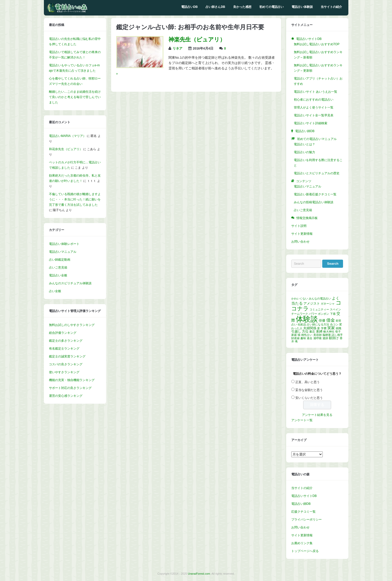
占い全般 (55, 291)
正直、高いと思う (308, 382)
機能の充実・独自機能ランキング (72, 380)
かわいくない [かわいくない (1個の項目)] (300, 299)
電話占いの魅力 (304, 152)
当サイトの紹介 (331, 7)
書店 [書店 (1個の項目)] (312, 332)
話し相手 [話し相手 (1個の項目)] (337, 335)
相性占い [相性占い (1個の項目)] (307, 335)
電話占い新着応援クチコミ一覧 (315, 194)
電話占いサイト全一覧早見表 (314, 115)
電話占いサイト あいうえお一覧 (316, 92)
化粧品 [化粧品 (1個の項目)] (302, 324)
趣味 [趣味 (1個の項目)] (303, 338)
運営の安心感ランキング (66, 396)
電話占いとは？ (304, 144)
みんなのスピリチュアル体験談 (70, 283)
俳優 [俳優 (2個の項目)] (322, 320)
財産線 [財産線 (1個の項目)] (295, 338)
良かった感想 (242, 7)
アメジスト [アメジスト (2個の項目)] (312, 303)
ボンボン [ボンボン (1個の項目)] (323, 314)
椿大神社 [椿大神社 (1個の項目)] (329, 332)
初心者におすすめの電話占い (314, 100)
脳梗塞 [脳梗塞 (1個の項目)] (327, 335)
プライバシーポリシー (306, 520)
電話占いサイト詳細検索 (311, 123)
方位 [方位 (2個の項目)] (305, 331)
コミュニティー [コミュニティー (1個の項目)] (319, 309)
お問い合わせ (300, 242)
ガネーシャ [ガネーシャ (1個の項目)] (328, 304)
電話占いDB (189, 7)
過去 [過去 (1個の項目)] (310, 338)
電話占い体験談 (302, 7)
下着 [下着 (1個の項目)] (333, 314)
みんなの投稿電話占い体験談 (314, 202)
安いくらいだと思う (309, 398)
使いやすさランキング (64, 372)
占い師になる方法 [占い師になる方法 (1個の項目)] (318, 324)
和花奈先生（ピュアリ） (66, 149)
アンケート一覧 (302, 420)
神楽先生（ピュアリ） (197, 40)
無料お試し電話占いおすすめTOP (317, 44)
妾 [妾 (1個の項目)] (319, 328)
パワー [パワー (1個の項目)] (313, 314)
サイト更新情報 (302, 234)
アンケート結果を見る (317, 415)
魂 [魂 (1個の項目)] (296, 341)
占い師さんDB (215, 7)
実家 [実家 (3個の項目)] (331, 328)
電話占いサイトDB (304, 496)
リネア (177, 49)
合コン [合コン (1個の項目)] (334, 324)
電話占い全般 (58, 275)
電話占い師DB (301, 504)
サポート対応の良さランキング (70, 388)
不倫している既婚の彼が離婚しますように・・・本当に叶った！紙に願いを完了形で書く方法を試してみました (75, 199)
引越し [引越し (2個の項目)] (296, 331)
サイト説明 (299, 226)
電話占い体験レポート (64, 244)
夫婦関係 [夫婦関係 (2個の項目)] (310, 328)
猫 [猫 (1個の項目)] (299, 335)
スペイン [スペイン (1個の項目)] (335, 309)
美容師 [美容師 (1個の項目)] (318, 335)
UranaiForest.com (199, 574)
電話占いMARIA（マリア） (67, 136)
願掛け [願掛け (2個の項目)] (334, 338)
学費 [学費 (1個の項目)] (324, 328)
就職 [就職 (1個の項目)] (338, 328)
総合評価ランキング (63, 333)
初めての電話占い (271, 7)
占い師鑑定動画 (60, 260)
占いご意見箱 (58, 268)
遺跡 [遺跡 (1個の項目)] (325, 338)
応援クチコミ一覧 (303, 512)
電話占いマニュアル (63, 252)
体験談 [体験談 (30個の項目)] (307, 319)
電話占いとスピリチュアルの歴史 (317, 173)
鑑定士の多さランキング (66, 341)
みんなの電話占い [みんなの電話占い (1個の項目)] (320, 299)
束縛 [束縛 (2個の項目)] (319, 331)
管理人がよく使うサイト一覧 (314, 107)
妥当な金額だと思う (309, 390)
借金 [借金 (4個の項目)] (331, 320)
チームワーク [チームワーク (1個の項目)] (300, 314)
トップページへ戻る (305, 551)
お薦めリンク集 (302, 543)
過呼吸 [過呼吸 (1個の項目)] (318, 338)
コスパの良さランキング (66, 364)
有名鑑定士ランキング (64, 349)
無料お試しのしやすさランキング (72, 325)
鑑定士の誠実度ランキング (67, 356)
